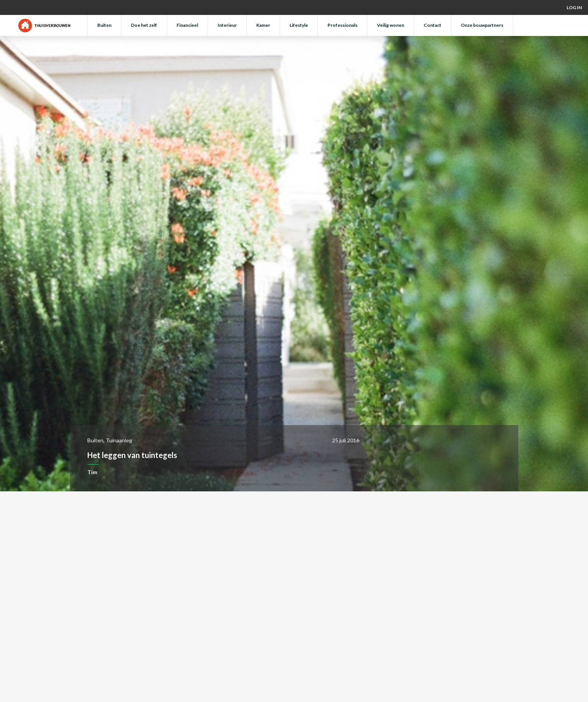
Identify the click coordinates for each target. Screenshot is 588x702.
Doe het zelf (144, 25)
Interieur (227, 25)
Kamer (263, 25)
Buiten (104, 25)
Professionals (342, 25)
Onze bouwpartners (482, 25)
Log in (574, 7)
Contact (432, 25)
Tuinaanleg (119, 440)
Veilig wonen (391, 25)
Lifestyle (299, 25)
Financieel (187, 25)
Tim (92, 472)
